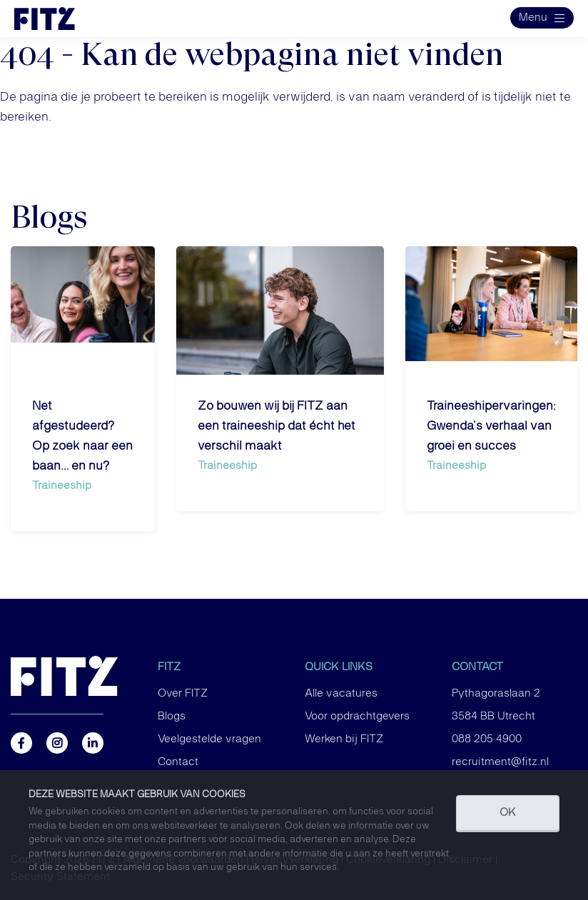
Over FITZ (183, 694)
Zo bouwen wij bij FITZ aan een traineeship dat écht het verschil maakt (277, 426)
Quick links (339, 667)
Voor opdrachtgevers (357, 717)
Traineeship (62, 486)
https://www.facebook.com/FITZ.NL (21, 743)
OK (508, 813)
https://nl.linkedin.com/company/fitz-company (93, 743)
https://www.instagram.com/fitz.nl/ (57, 743)
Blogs (172, 717)
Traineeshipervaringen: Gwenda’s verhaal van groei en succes (491, 426)
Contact (178, 762)
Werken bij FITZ (344, 739)
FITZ (169, 667)
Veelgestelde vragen (209, 739)
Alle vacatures (341, 694)
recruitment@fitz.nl (500, 762)
